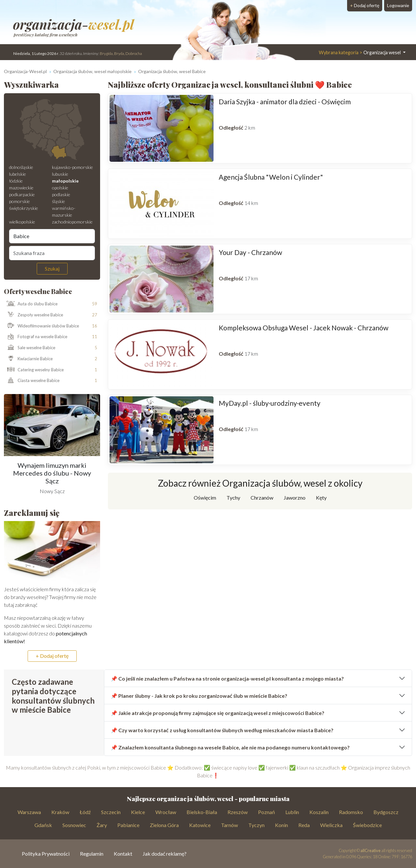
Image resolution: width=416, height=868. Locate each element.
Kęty (321, 498)
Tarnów (229, 825)
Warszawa (29, 812)
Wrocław (166, 812)
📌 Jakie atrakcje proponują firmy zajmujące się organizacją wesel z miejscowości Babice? (218, 713)
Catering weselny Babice (34, 370)
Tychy (233, 498)
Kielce (138, 812)
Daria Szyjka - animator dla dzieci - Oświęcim (285, 102)
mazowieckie (21, 188)
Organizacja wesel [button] (360, 52)
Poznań (266, 812)
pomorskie (19, 201)
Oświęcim (205, 498)
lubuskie (60, 174)
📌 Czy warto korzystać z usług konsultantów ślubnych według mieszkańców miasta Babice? (222, 730)
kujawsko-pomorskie (72, 167)
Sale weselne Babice (30, 348)
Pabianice (128, 825)
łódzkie (16, 181)
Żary (102, 825)
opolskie (60, 188)
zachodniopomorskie (72, 222)
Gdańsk (43, 825)
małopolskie (65, 181)
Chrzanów (262, 498)
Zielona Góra (164, 825)
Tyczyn (256, 825)
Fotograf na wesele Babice (36, 337)
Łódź (85, 812)
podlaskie (61, 194)
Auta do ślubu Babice (31, 304)
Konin (281, 825)
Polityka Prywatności (46, 854)
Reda (304, 825)
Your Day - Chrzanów (250, 252)
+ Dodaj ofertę (52, 656)
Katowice (200, 825)
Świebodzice (367, 825)
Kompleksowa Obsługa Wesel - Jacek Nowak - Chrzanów (304, 328)
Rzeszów (238, 812)
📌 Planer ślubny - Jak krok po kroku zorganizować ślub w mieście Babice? (199, 696)
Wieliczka (331, 825)
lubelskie (18, 174)
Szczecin (111, 812)
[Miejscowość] (52, 236)
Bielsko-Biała (202, 812)
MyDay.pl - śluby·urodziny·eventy (270, 403)
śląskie (58, 201)
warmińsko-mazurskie (64, 211)
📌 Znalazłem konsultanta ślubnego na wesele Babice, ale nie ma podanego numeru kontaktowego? (230, 747)
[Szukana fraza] (52, 253)
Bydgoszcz (386, 812)
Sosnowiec (74, 825)
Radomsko (351, 812)
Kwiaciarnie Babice (28, 359)
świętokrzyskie (24, 208)
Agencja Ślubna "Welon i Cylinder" (271, 177)
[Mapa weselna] (52, 130)
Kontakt (123, 854)
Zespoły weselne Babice (34, 315)
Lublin (292, 812)
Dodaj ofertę (365, 5)
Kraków (60, 812)
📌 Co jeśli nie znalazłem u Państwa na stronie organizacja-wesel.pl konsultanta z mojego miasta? (227, 678)
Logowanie (398, 5)
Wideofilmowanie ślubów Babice (42, 326)
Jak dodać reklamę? (165, 854)
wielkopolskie (22, 222)
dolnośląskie (21, 167)
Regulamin (92, 854)
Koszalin (319, 812)
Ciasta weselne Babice (32, 381)
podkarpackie (22, 194)
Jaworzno (295, 498)
